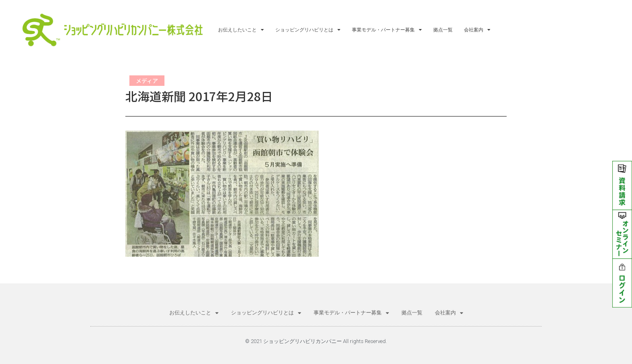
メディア (147, 81)
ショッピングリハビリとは (308, 30)
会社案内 (477, 30)
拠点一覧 (443, 30)
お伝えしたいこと (241, 30)
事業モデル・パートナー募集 (387, 30)
